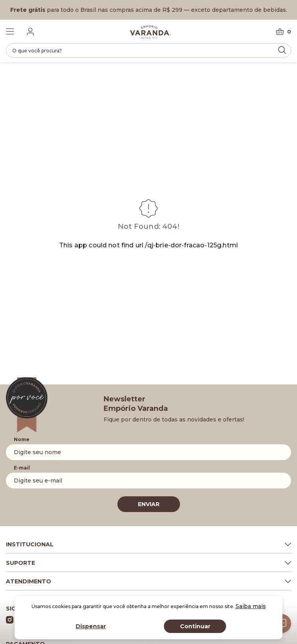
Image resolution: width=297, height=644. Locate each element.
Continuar (195, 626)
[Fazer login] (30, 32)
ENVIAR (149, 504)
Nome (22, 439)
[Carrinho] (283, 32)
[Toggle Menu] (10, 32)
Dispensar (91, 626)
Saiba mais (251, 606)
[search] (148, 50)
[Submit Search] (282, 50)
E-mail (22, 468)
